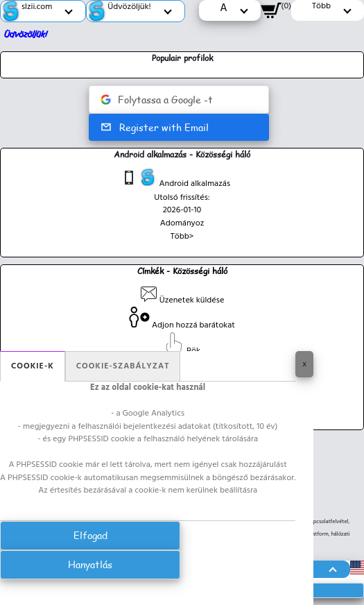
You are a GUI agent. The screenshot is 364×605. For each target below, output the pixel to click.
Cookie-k (33, 366)
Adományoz (182, 223)
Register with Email (154, 127)
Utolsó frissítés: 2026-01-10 (182, 204)
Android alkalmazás (175, 180)
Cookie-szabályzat (123, 366)
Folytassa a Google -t (157, 100)
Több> (182, 237)
